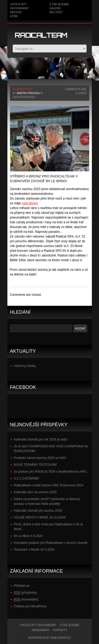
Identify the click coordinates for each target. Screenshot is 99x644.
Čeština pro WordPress (30, 606)
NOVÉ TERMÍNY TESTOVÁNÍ (35, 465)
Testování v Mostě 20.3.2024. (35, 550)
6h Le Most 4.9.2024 (28, 536)
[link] (30, 203)
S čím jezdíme (59, 4)
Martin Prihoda (28, 93)
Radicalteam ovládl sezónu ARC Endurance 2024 (49, 485)
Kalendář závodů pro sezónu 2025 (38, 511)
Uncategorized (24, 97)
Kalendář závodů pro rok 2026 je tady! (41, 439)
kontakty (60, 630)
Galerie (55, 8)
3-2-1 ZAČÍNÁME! (27, 478)
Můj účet (56, 12)
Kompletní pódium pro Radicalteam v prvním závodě (51, 543)
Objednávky (41, 630)
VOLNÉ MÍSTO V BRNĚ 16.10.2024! (40, 517)
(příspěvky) (25, 593)
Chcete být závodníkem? (38, 625)
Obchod (16, 12)
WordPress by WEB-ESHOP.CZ (49, 638)
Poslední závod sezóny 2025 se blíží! (40, 458)
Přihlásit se (22, 586)
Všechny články (25, 366)
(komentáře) (26, 600)
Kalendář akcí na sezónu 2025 (35, 492)
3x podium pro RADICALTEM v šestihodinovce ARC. (51, 472)
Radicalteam (41, 35)
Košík (14, 16)
